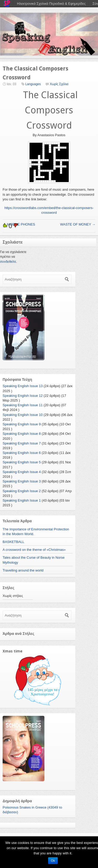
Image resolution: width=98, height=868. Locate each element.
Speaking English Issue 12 (23, 396)
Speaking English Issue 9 (22, 424)
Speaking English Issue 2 (22, 491)
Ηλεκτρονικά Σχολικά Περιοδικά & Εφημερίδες (51, 4)
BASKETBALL (13, 542)
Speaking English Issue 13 (23, 386)
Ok (53, 861)
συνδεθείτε (8, 262)
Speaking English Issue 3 (22, 481)
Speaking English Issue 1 (22, 500)
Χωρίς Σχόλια (59, 84)
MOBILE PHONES (19, 224)
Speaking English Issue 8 (22, 434)
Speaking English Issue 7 (22, 443)
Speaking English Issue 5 (22, 462)
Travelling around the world (23, 570)
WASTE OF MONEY (78, 224)
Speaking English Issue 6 (22, 453)
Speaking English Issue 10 (23, 415)
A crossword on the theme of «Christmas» (34, 550)
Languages (33, 84)
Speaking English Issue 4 (22, 472)
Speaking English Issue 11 (23, 405)
